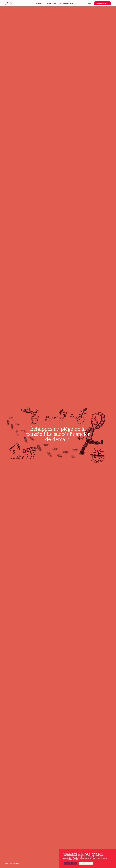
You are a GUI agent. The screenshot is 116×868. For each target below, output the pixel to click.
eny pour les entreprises (67, 3)
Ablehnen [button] (71, 863)
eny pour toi (39, 3)
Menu (89, 3)
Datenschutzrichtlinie (71, 859)
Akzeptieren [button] (86, 863)
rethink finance (51, 3)
